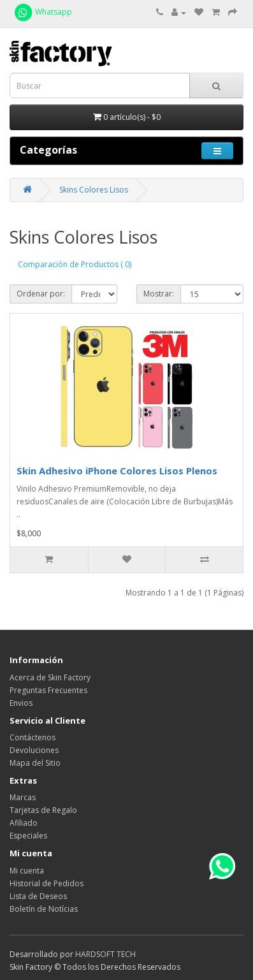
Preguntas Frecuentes (48, 690)
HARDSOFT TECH (105, 954)
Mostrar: (159, 294)
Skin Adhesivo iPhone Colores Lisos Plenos (117, 471)
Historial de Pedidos (47, 883)
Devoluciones (34, 750)
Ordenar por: (41, 294)
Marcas (23, 797)
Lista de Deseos (38, 896)
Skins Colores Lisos (94, 190)
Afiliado (24, 823)
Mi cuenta (27, 871)
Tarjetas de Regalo (43, 810)
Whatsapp (42, 12)
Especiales (28, 836)
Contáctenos (33, 737)
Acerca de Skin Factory (50, 677)
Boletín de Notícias (44, 909)
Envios (21, 703)
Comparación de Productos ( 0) (75, 264)
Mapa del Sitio (35, 763)
